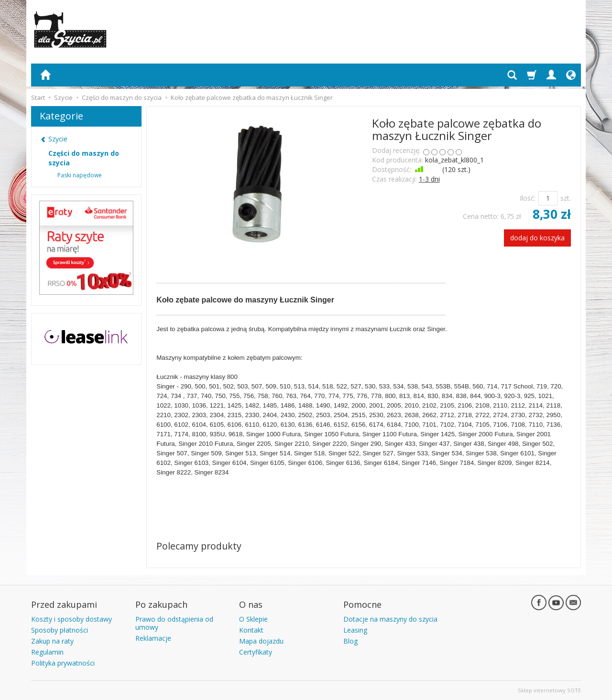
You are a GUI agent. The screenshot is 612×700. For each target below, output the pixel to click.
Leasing (355, 630)
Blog (350, 641)
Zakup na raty (52, 641)
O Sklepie (253, 619)
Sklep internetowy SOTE (549, 690)
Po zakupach (161, 604)
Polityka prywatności (63, 663)
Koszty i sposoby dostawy (71, 619)
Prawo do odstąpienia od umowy (174, 623)
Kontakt (251, 630)
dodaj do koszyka (537, 238)
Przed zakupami (64, 604)
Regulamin (47, 652)
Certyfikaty (256, 652)
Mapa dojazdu (261, 641)
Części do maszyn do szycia (84, 158)
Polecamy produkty (199, 546)
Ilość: (528, 198)
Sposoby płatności (60, 630)
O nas (251, 604)
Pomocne (362, 604)
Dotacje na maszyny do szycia (390, 619)
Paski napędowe (80, 175)
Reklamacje (153, 638)
